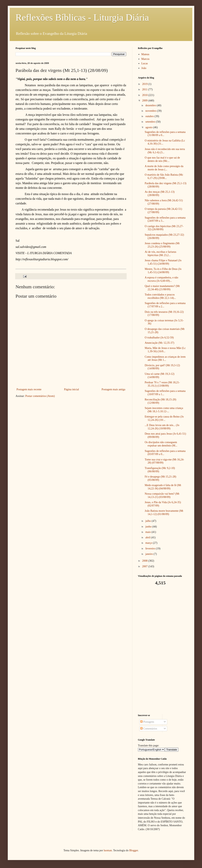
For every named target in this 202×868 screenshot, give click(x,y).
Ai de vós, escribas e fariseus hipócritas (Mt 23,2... (161, 254)
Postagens (147, 722)
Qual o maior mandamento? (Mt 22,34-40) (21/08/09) (162, 288)
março (149, 543)
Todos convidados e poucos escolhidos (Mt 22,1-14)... (160, 296)
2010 (145, 95)
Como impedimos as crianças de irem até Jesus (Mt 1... (165, 358)
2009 (145, 101)
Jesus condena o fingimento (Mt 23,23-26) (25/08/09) (162, 245)
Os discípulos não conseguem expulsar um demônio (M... (161, 444)
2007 (145, 566)
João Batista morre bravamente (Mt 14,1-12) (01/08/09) (164, 512)
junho (149, 527)
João (144, 68)
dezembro (151, 105)
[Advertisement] (162, 650)
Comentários (149, 729)
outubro (150, 116)
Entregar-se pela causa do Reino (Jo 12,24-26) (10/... (164, 418)
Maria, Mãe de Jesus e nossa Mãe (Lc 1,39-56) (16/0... (165, 350)
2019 (145, 84)
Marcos (145, 59)
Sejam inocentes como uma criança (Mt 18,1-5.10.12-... (164, 410)
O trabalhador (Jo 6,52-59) (159, 338)
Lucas (145, 63)
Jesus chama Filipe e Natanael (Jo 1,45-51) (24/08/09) (163, 262)
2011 (145, 89)
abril (148, 537)
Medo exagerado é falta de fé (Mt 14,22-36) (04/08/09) (163, 487)
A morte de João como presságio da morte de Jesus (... (164, 168)
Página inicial (72, 389)
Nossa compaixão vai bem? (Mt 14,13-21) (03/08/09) (162, 495)
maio (148, 532)
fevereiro (151, 549)
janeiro (149, 554)
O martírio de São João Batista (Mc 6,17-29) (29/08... (164, 176)
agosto (149, 127)
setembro (151, 122)
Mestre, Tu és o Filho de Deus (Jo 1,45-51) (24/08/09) (163, 271)
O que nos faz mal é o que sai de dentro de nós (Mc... (162, 159)
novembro (151, 111)
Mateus (145, 54)
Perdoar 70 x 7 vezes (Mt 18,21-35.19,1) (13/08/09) (162, 384)
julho (148, 521)
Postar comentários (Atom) (40, 396)
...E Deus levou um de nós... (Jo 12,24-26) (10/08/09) (162, 427)
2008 (145, 561)
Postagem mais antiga (113, 389)
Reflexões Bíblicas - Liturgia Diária (82, 17)
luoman (108, 850)
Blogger (133, 850)
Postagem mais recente (29, 389)
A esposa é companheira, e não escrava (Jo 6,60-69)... (162, 279)
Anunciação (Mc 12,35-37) (159, 343)
